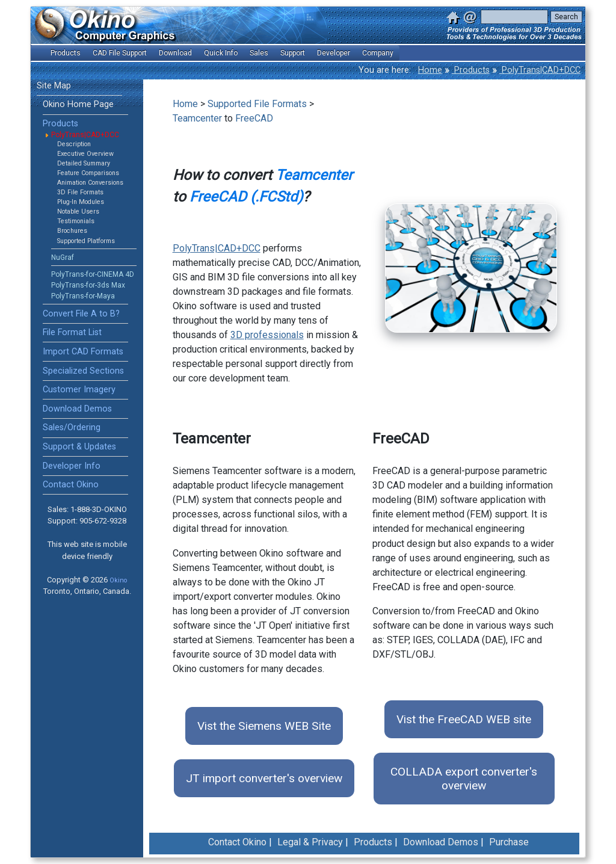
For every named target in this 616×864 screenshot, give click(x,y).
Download (175, 53)
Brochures (72, 231)
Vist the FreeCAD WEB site (464, 719)
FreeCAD (254, 118)
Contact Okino (71, 485)
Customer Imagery (79, 390)
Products (471, 70)
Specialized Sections (83, 371)
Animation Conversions (90, 183)
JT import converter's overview (264, 778)
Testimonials (76, 221)
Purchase (509, 842)
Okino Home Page (78, 104)
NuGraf (63, 258)
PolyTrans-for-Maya (83, 296)
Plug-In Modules (81, 202)
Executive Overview (85, 154)
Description (74, 144)
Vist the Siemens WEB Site (264, 726)
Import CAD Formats (83, 352)
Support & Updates (79, 447)
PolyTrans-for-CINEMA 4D (93, 274)
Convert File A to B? (81, 314)
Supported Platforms (86, 241)
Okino (118, 580)
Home (430, 70)
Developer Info (72, 466)
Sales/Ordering (72, 427)
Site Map (54, 86)
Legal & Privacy (310, 842)
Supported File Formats (257, 104)
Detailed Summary (84, 163)
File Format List (72, 332)
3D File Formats (80, 192)
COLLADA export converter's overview (464, 779)
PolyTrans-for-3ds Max (88, 285)
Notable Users (78, 211)
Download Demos (77, 409)
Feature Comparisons (88, 173)
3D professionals (267, 335)
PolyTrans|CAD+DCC (540, 70)
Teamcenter (197, 118)
